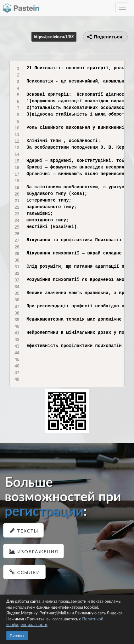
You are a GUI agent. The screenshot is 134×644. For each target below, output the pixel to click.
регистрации (44, 511)
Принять (17, 635)
